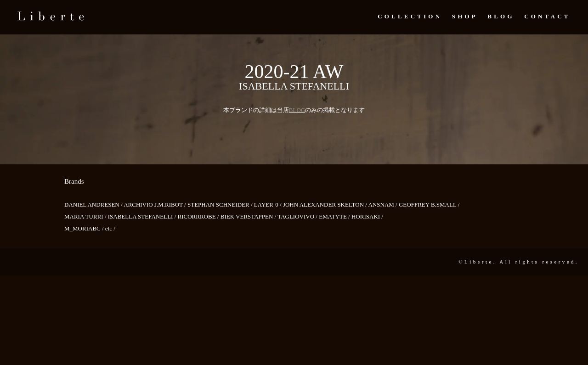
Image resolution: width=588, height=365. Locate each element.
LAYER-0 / (269, 205)
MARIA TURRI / (86, 216)
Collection (410, 16)
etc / (110, 228)
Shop (465, 16)
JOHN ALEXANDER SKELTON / (326, 205)
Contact (547, 16)
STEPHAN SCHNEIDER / (221, 205)
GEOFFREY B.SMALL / (429, 205)
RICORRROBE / (199, 216)
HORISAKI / (367, 216)
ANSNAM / (384, 205)
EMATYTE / (335, 216)
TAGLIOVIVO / (298, 216)
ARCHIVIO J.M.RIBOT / (155, 205)
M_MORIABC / (85, 228)
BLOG (297, 110)
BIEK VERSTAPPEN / (249, 216)
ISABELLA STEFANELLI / (143, 216)
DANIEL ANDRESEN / (94, 205)
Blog (501, 16)
